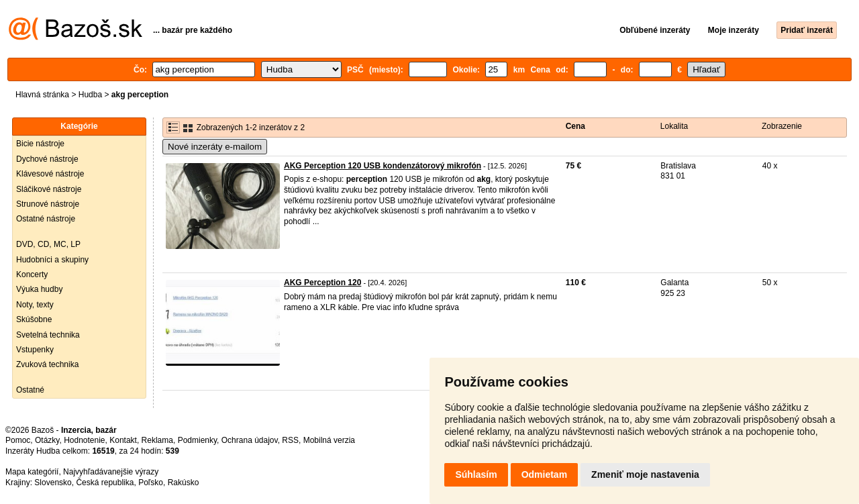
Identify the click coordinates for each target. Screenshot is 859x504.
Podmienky (197, 440)
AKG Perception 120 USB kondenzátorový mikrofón (383, 166)
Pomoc (18, 440)
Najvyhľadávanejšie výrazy (111, 472)
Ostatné (30, 390)
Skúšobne (34, 319)
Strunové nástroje (48, 204)
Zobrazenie (782, 126)
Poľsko (151, 483)
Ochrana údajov (250, 440)
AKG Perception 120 (322, 283)
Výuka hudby (39, 289)
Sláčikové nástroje (49, 189)
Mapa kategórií (32, 472)
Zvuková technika (47, 364)
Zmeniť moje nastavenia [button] (645, 474)
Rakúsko (184, 483)
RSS (290, 440)
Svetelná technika (48, 335)
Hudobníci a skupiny (52, 260)
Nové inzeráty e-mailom (215, 147)
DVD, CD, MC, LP (48, 244)
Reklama (157, 440)
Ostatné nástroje (46, 219)
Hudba (90, 95)
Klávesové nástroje (50, 174)
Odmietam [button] (544, 474)
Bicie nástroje (40, 144)
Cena (575, 126)
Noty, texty (35, 305)
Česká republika (105, 483)
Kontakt (123, 440)
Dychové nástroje (47, 159)
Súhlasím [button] (476, 474)
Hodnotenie (84, 440)
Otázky (47, 440)
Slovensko (53, 483)
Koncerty (32, 274)
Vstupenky (35, 350)
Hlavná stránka (42, 95)
